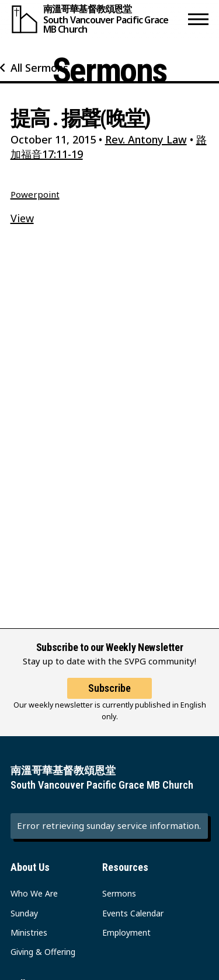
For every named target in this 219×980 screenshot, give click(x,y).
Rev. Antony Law (146, 139)
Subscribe (109, 688)
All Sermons (39, 68)
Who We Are (34, 893)
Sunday (24, 913)
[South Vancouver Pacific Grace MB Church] (97, 19)
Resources (125, 867)
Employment (126, 932)
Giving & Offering (43, 952)
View (22, 218)
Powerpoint (35, 194)
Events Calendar (133, 913)
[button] (198, 19)
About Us (30, 867)
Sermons (119, 893)
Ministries (29, 932)
